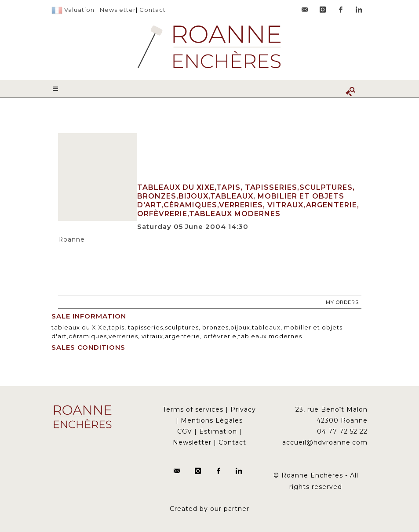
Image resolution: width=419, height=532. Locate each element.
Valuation (79, 10)
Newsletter (118, 10)
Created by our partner (209, 509)
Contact (153, 10)
